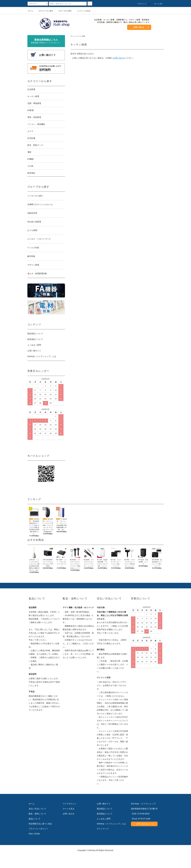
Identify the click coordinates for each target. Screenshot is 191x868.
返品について (34, 831)
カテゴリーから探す (44, 11)
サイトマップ (103, 841)
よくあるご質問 (34, 345)
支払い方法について (37, 821)
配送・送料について (37, 826)
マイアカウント (70, 816)
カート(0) (157, 4)
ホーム (31, 11)
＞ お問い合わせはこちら (144, 836)
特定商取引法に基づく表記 (40, 836)
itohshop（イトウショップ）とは (42, 356)
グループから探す (63, 11)
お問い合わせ (139, 27)
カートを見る (69, 821)
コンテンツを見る (82, 11)
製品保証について (35, 334)
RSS (31, 846)
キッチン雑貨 (81, 36)
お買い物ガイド (34, 351)
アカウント (140, 4)
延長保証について (35, 339)
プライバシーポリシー (38, 841)
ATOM (37, 846)
